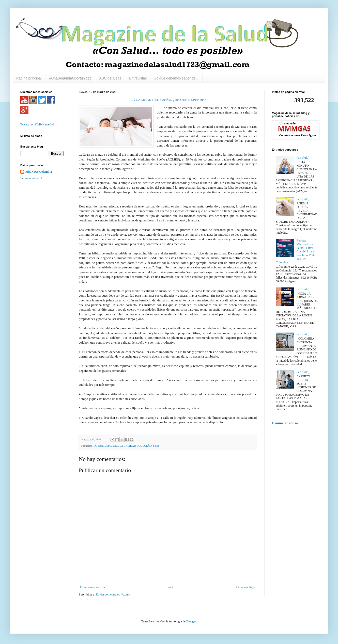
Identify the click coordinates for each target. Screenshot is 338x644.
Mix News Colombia (39, 172)
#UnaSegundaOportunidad (71, 78)
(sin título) (303, 158)
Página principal (29, 78)
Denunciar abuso (285, 423)
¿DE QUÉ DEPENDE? (105, 446)
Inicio (171, 587)
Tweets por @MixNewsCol (37, 124)
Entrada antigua (246, 587)
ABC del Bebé (110, 78)
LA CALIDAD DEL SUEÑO (136, 446)
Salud (156, 446)
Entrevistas (138, 78)
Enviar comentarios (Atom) (113, 594)
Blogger (191, 621)
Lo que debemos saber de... (176, 78)
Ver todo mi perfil (31, 178)
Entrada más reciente (93, 587)
